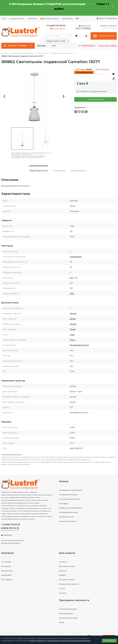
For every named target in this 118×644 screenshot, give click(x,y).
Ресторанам (7, 580)
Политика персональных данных (13, 540)
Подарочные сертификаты (70, 508)
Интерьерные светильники (22, 53)
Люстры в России (66, 517)
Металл (73, 314)
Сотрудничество (17, 19)
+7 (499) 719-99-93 (56, 26)
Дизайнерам (67, 19)
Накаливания (76, 257)
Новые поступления (68, 521)
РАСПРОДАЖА (87, 46)
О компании (6, 562)
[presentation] (4, 97)
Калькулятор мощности (69, 584)
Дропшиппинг (7, 571)
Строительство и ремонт (70, 499)
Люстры (42, 46)
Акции (62, 622)
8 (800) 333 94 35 (10, 528)
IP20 (72, 294)
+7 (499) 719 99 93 (11, 525)
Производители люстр (69, 512)
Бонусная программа (68, 609)
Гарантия (63, 571)
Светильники (42, 53)
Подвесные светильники (61, 53)
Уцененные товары (108, 46)
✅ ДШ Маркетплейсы (50, 19)
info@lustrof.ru (8, 535)
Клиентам (33, 19)
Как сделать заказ (67, 580)
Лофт (72, 335)
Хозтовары (64, 503)
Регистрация (111, 18)
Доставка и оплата (67, 566)
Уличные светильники (68, 495)
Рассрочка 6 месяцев (68, 618)
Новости (63, 593)
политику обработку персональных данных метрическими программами (60, 641)
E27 (71, 278)
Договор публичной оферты (11, 543)
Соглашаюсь (109, 641)
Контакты (63, 562)
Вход (101, 18)
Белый (73, 319)
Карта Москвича (66, 613)
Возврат (63, 575)
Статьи (62, 588)
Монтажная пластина (79, 345)
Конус (73, 340)
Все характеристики (84, 72)
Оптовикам (6, 566)
